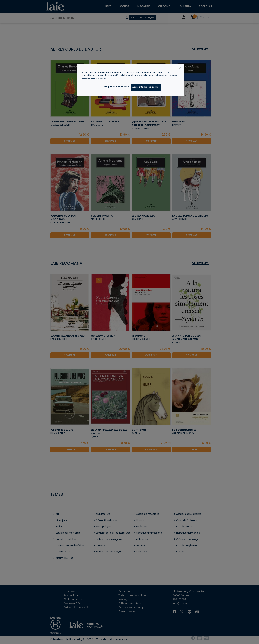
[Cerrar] (180, 68)
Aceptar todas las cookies (146, 87)
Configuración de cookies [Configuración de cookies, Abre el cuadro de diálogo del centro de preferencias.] (115, 87)
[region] (131, 80)
